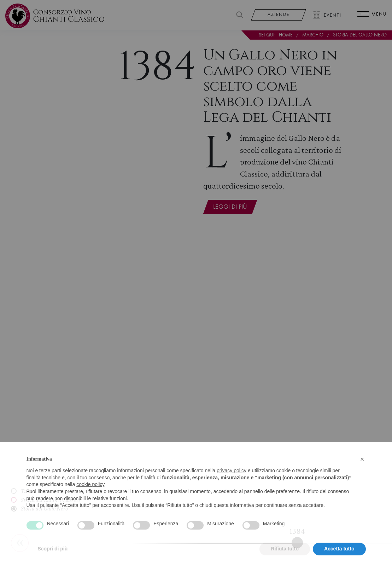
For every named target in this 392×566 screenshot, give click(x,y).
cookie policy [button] (90, 496)
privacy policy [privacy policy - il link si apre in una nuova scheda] (232, 482)
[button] (362, 470)
